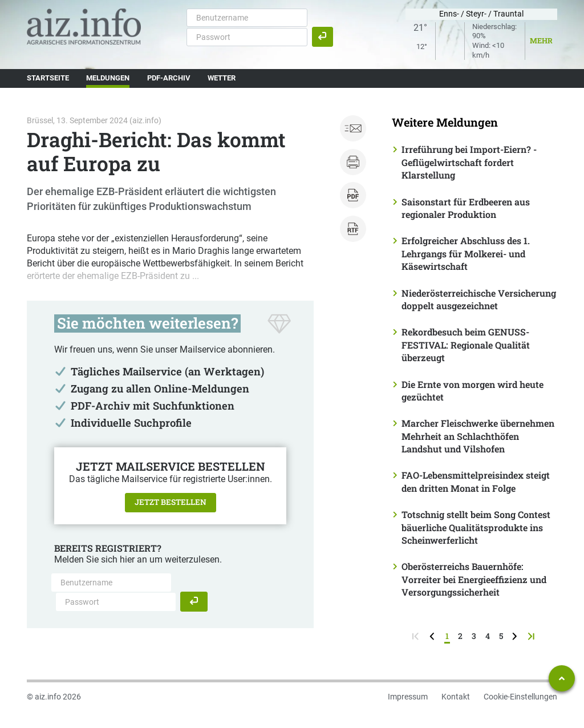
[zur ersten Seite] (417, 636)
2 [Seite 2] (460, 636)
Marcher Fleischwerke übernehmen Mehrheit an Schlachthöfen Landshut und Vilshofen (478, 436)
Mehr (541, 41)
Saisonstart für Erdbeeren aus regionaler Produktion (466, 208)
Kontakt (456, 697)
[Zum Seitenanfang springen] (562, 678)
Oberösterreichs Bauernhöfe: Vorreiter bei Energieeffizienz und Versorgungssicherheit (474, 579)
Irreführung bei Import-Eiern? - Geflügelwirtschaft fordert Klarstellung (469, 162)
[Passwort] (247, 37)
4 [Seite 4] (488, 636)
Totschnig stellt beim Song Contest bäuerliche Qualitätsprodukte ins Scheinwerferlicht (476, 527)
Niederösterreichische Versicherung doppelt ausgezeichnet (479, 299)
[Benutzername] (247, 18)
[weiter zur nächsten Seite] (516, 636)
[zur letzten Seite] (532, 636)
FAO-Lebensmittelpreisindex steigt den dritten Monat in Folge (476, 481)
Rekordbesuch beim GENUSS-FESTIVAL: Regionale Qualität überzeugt (466, 345)
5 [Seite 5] (501, 636)
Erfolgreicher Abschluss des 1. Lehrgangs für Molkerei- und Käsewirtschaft (466, 253)
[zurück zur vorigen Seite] (433, 636)
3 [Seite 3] (474, 636)
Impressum (408, 697)
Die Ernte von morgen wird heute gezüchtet (473, 391)
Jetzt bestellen (171, 502)
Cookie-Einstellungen (520, 697)
